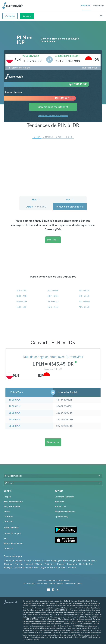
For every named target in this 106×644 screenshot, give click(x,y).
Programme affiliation (65, 512)
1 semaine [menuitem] (48, 137)
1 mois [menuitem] (59, 137)
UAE (36, 568)
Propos (7, 497)
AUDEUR (84, 307)
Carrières (8, 517)
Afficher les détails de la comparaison (53, 116)
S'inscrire (27, 16)
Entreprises (98, 6)
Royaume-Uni (47, 568)
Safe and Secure (70, 583)
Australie (8, 561)
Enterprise (59, 502)
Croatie (28, 561)
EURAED (53, 307)
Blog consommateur (13, 502)
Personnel (85, 6)
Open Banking (61, 517)
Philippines (50, 564)
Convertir (8, 549)
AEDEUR (84, 291)
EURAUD (22, 291)
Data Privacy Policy (29, 583)
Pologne (61, 564)
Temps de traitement (13, 543)
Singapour (72, 564)
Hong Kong (68, 561)
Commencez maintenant (53, 107)
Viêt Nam (72, 568)
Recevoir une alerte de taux (70, 207)
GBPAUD (53, 301)
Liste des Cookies (42, 583)
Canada (18, 561)
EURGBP (22, 307)
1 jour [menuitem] (37, 137)
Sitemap (80, 583)
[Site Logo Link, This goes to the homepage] (13, 6)
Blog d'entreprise (12, 507)
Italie (93, 561)
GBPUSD (53, 296)
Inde (78, 561)
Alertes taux (60, 507)
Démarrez (53, 240)
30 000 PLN (15, 413)
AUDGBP (53, 291)
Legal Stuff (52, 583)
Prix (6, 539)
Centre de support (12, 533)
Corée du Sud (86, 564)
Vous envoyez (31, 56)
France (46, 561)
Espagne (8, 568)
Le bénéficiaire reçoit (67, 56)
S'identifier (10, 16)
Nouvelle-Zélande (34, 564)
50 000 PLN (15, 426)
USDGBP (22, 301)
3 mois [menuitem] (69, 137)
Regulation (60, 583)
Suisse (17, 568)
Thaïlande (27, 568)
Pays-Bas (19, 564)
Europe (37, 561)
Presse (7, 512)
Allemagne (56, 561)
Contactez (9, 521)
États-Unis (60, 568)
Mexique (8, 564)
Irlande (85, 561)
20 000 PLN (15, 406)
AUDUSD (84, 301)
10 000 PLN (15, 400)
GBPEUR (84, 296)
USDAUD (22, 296)
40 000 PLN (15, 419)
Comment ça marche (64, 497)
